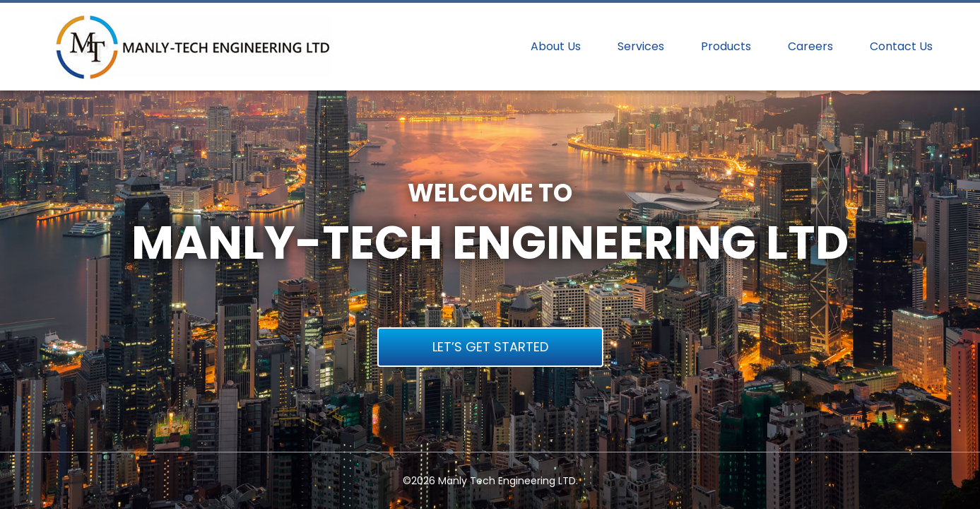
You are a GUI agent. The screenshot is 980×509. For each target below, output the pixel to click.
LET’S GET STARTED (490, 347)
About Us (556, 47)
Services (641, 47)
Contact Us (901, 47)
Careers (810, 47)
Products (726, 47)
